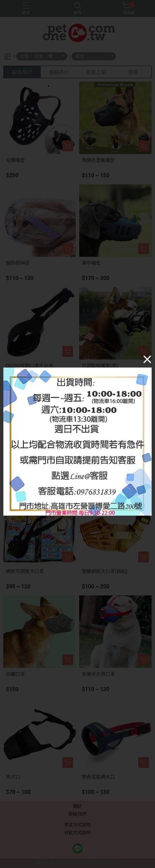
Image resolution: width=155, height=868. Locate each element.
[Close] (147, 359)
